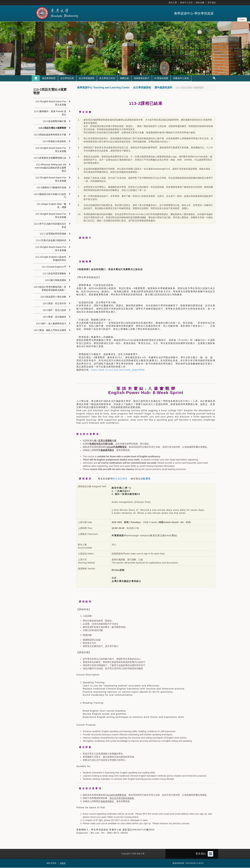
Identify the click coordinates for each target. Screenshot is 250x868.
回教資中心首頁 (181, 79)
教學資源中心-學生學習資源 (194, 13)
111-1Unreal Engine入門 (54, 267)
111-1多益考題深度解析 (54, 274)
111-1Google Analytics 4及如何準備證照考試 (51, 259)
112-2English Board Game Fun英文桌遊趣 (51, 180)
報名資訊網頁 (120, 479)
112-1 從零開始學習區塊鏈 (53, 234)
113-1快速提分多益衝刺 (54, 142)
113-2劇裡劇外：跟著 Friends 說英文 (50, 113)
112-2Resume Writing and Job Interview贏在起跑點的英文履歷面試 (51, 168)
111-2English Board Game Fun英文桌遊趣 (51, 249)
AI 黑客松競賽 (161, 79)
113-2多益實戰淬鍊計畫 (54, 122)
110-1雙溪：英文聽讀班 (54, 317)
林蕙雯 (63, 864)
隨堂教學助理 (49, 79)
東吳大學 (173, 3)
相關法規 (124, 79)
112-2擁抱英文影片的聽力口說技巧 (50, 196)
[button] (3, 49)
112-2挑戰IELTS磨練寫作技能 (51, 188)
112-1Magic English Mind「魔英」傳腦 (51, 206)
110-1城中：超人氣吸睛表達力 (51, 324)
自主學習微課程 (87, 79)
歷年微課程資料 (163, 88)
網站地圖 (200, 3)
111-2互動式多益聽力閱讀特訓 (51, 241)
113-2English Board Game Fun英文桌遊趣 (51, 104)
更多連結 (212, 3)
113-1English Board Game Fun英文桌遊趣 (51, 150)
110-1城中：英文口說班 (54, 311)
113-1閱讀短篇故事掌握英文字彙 (50, 135)
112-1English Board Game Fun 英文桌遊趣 (51, 216)
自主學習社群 (67, 79)
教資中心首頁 (186, 3)
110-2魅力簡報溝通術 (55, 281)
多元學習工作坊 (107, 79)
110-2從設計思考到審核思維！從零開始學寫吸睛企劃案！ (50, 289)
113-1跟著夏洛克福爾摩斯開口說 (50, 158)
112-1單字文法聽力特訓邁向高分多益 (50, 226)
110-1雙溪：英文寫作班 (54, 304)
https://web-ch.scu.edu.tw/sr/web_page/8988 (118, 370)
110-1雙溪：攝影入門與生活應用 (50, 331)
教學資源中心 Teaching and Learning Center (103, 88)
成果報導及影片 (142, 79)
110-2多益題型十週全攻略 (53, 297)
